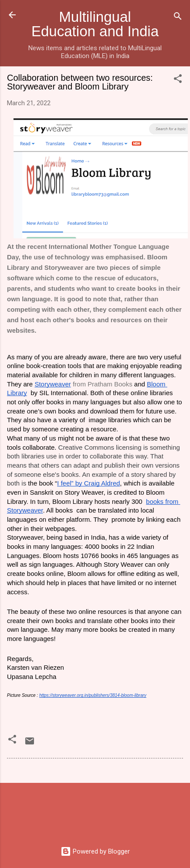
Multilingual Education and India (95, 24)
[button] (178, 80)
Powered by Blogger (95, 851)
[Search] (178, 18)
